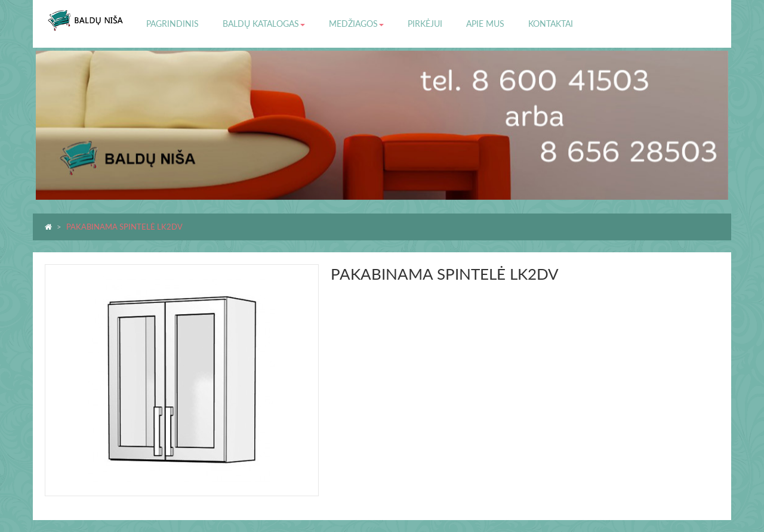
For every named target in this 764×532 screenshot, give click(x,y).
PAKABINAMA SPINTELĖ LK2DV (124, 227)
